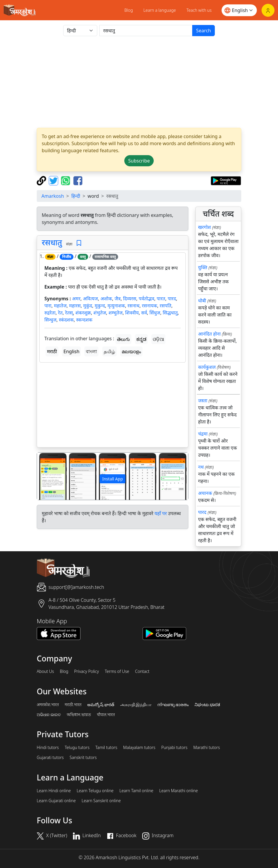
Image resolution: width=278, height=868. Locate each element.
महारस (75, 306)
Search (204, 31)
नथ (201, 467)
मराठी (52, 351)
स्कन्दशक (84, 320)
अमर (76, 299)
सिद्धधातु (170, 313)
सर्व (144, 313)
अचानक (205, 493)
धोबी (202, 301)
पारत (161, 299)
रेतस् (69, 313)
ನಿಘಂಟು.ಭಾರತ (207, 705)
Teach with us (199, 10)
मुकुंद (88, 306)
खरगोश (205, 227)
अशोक (106, 299)
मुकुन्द (100, 306)
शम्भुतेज (115, 313)
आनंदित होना (209, 334)
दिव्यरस (130, 299)
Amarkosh (53, 196)
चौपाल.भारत (106, 715)
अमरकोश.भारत (48, 705)
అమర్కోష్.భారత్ (101, 705)
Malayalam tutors (139, 748)
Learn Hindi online (54, 791)
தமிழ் (109, 351)
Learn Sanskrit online (101, 801)
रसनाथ (134, 306)
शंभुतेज (100, 313)
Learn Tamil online (136, 791)
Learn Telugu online (95, 791)
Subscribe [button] (139, 161)
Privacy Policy (86, 671)
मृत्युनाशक (116, 306)
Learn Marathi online (179, 791)
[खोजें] (146, 31)
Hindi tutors (48, 748)
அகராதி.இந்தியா (136, 705)
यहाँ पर (161, 513)
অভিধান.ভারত (79, 715)
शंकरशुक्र (83, 313)
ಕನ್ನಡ (141, 339)
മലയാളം (131, 351)
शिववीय (132, 313)
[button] (48, 476)
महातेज (60, 306)
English (71, 351)
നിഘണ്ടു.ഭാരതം (173, 705)
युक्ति (203, 267)
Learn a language (160, 10)
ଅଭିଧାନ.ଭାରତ (49, 715)
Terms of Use (117, 671)
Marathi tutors (207, 748)
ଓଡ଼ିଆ (158, 339)
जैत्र (118, 299)
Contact (142, 671)
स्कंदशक (66, 320)
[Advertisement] (139, 82)
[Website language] (239, 10)
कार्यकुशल (207, 367)
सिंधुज (155, 313)
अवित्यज (90, 299)
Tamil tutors (106, 748)
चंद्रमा (203, 434)
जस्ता (203, 401)
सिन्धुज (50, 320)
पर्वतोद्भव (146, 299)
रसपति (165, 306)
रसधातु (52, 242)
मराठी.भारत (73, 705)
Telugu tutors (77, 748)
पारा (48, 306)
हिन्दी (76, 196)
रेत (60, 313)
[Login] (268, 10)
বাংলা (91, 351)
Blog (129, 10)
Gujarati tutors (50, 758)
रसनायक (150, 306)
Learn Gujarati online (56, 801)
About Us (45, 671)
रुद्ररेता (50, 313)
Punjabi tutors (174, 748)
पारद (172, 299)
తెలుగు (123, 339)
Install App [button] (113, 479)
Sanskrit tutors (83, 758)
